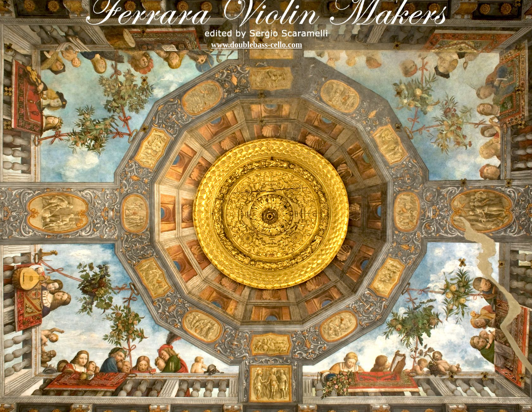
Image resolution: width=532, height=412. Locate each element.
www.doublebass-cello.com (257, 45)
